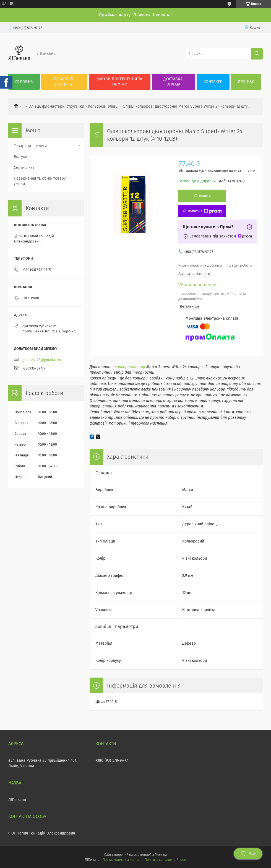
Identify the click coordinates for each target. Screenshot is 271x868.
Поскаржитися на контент (122, 860)
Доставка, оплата (173, 82)
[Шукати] (257, 54)
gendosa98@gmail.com (42, 360)
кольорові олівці (130, 367)
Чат (248, 854)
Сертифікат (24, 168)
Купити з (205, 211)
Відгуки (20, 157)
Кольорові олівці (103, 106)
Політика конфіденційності (165, 860)
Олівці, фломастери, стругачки (56, 106)
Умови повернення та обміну (120, 82)
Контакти (213, 82)
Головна (24, 82)
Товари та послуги (64, 82)
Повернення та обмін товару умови (40, 181)
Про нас (246, 82)
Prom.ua (161, 855)
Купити (205, 196)
